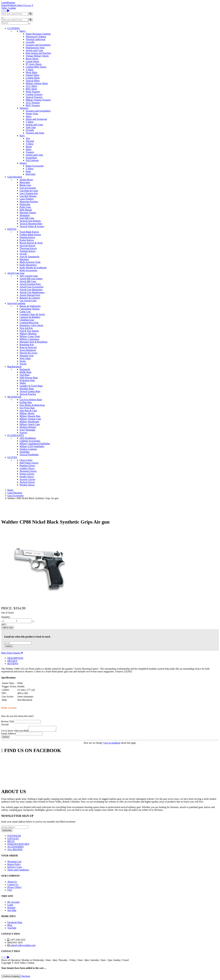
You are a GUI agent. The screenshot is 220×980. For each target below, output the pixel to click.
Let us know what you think (15, 732)
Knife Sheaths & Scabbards (33, 268)
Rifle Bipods (26, 210)
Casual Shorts (32, 61)
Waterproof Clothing (36, 37)
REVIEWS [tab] (13, 664)
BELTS (11, 842)
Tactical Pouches (28, 394)
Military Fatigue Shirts (37, 83)
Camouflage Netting (29, 309)
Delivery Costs (15, 868)
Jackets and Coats (34, 50)
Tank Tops (31, 127)
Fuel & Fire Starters (29, 331)
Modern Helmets (28, 427)
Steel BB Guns (27, 218)
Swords (23, 254)
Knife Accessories (28, 270)
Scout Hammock (28, 350)
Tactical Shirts (33, 81)
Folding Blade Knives (30, 235)
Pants (28, 171)
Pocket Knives (27, 240)
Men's (22, 31)
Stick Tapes (25, 358)
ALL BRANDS (15, 850)
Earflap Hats (26, 402)
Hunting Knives (27, 237)
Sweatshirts (31, 158)
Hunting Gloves (27, 466)
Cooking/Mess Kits (29, 323)
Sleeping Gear (27, 356)
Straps (23, 361)
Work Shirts (32, 72)
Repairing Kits (27, 345)
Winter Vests (32, 114)
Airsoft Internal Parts (30, 295)
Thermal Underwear (36, 39)
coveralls (30, 42)
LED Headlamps (28, 438)
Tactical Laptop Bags (30, 391)
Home (4, 5)
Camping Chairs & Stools (32, 314)
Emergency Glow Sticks (31, 325)
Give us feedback (112, 744)
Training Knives (28, 251)
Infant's (23, 163)
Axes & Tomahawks (29, 257)
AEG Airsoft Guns (29, 276)
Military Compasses (29, 339)
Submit (9, 646)
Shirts (28, 149)
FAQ (10, 891)
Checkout (25, 977)
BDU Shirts (31, 89)
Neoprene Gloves (28, 471)
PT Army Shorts (34, 64)
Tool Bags (25, 375)
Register (11, 3)
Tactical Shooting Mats (31, 224)
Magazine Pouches (29, 202)
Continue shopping (11, 977)
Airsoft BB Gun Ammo (31, 279)
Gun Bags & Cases (29, 191)
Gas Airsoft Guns (28, 301)
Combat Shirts (33, 78)
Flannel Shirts (32, 75)
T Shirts (30, 70)
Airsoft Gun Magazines (31, 290)
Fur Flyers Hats (27, 408)
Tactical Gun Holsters (30, 221)
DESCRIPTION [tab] (15, 658)
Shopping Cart (14, 862)
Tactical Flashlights (29, 455)
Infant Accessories (35, 166)
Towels (23, 364)
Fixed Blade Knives (29, 232)
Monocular (25, 204)
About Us (12, 883)
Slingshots (25, 215)
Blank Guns (25, 185)
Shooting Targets (28, 213)
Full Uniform (32, 160)
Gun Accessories (28, 188)
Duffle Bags (25, 372)
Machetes (24, 259)
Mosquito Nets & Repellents (34, 342)
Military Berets (27, 413)
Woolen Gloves (27, 485)
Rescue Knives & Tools (31, 243)
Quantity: (6, 617)
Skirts (28, 116)
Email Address (8, 734)
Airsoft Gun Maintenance (32, 292)
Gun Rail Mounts (28, 196)
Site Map (12, 911)
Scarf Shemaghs (28, 430)
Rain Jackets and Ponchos (38, 53)
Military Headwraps (29, 422)
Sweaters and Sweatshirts (38, 45)
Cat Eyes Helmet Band (31, 400)
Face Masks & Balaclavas (32, 405)
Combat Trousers (34, 94)
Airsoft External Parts (30, 284)
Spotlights (25, 452)
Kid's (22, 136)
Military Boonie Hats (30, 416)
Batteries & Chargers (30, 298)
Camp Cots (25, 312)
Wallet (23, 383)
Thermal (30, 141)
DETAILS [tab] (12, 661)
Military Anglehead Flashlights (35, 444)
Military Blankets (28, 334)
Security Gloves (27, 479)
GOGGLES (13, 839)
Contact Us (21, 5)
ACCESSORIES (16, 848)
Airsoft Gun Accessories (31, 287)
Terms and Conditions (18, 871)
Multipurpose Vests (35, 48)
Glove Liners (26, 460)
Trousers (30, 152)
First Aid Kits (26, 328)
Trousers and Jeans (35, 133)
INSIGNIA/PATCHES (18, 845)
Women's (24, 108)
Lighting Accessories (30, 441)
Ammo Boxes (26, 180)
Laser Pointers (27, 199)
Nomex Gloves (27, 474)
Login (4, 3)
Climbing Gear (27, 320)
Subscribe (7, 831)
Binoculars (25, 182)
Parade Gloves (27, 477)
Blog (10, 926)
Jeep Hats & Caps (28, 411)
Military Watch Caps (30, 424)
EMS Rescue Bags (29, 378)
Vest (28, 138)
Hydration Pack (27, 380)
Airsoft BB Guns (28, 281)
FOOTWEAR (14, 837)
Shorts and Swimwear (36, 119)
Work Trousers (33, 92)
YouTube (12, 929)
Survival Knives (28, 246)
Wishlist (11, 5)
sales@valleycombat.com (23, 946)
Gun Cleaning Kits (29, 193)
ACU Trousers (33, 103)
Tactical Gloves (27, 482)
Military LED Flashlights (32, 446)
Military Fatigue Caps (30, 419)
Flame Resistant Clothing (38, 34)
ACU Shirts (31, 86)
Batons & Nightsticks (30, 306)
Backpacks (25, 369)
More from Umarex (12, 653)
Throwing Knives (28, 248)
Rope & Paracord (28, 347)
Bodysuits (31, 174)
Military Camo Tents (30, 336)
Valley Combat (9, 8)
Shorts (29, 147)
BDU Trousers (33, 105)
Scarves (23, 433)
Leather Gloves (27, 468)
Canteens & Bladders (30, 317)
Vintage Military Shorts (37, 56)
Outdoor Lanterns (28, 449)
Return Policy (14, 865)
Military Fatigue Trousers (38, 100)
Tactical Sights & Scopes (32, 226)
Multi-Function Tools (30, 262)
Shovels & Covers (28, 353)
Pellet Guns (25, 207)
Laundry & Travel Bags (31, 386)
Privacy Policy (15, 888)
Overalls (30, 130)
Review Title (7, 721)
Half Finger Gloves (29, 463)
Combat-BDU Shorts (36, 67)
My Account (13, 903)
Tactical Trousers (34, 97)
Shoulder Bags (27, 389)
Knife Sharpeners (28, 265)
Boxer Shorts (32, 59)
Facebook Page (15, 923)
